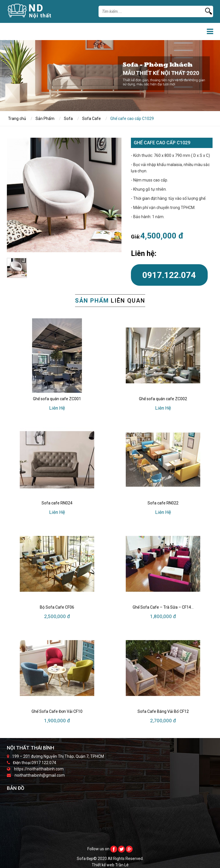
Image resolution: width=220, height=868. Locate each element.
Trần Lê (122, 865)
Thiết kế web (103, 865)
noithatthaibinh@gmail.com (40, 775)
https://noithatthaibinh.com (39, 769)
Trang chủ (17, 119)
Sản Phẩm (45, 119)
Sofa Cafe (92, 119)
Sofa (68, 119)
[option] (64, 195)
